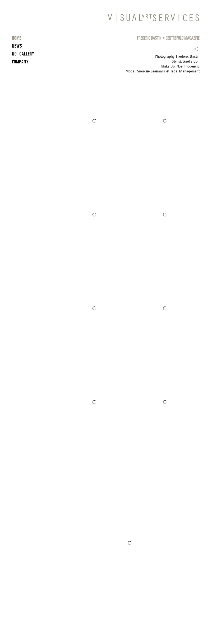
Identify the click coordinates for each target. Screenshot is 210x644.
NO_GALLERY (23, 54)
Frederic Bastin (188, 56)
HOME (17, 38)
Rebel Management (185, 71)
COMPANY (20, 62)
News (17, 46)
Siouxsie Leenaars (151, 71)
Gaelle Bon (191, 61)
